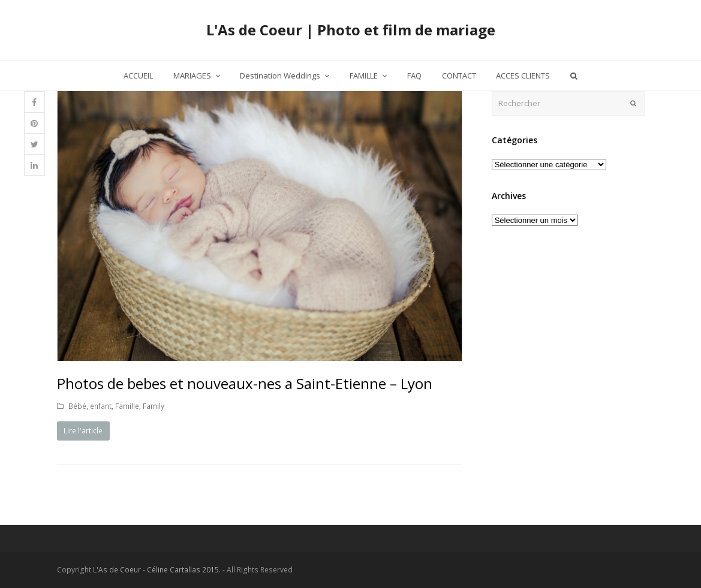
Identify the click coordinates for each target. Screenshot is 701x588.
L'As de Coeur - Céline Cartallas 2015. (157, 570)
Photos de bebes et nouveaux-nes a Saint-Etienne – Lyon (245, 383)
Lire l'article (83, 431)
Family (154, 406)
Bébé (77, 406)
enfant (101, 406)
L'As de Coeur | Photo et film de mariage (351, 30)
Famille (127, 406)
